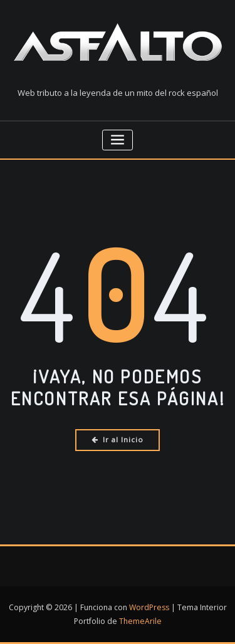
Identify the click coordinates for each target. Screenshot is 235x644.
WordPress (149, 607)
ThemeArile (140, 621)
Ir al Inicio (118, 439)
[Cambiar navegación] (118, 140)
